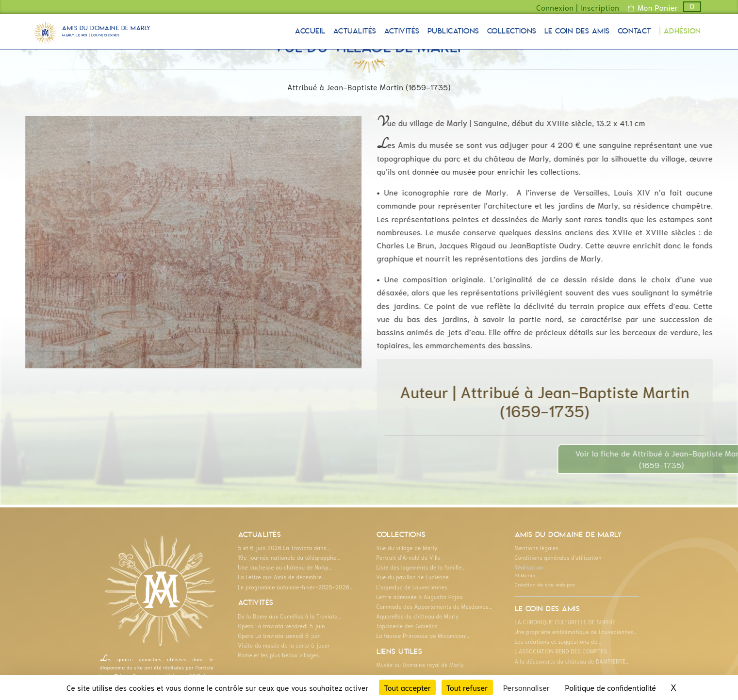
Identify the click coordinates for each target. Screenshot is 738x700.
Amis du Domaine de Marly (107, 33)
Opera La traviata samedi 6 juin (280, 635)
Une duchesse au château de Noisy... (286, 567)
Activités (402, 32)
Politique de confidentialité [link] (611, 687)
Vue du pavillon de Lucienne (413, 577)
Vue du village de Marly (407, 548)
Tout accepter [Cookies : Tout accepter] (407, 687)
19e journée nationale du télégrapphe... (289, 557)
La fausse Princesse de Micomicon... (423, 635)
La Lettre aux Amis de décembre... (282, 577)
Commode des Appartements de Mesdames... (435, 606)
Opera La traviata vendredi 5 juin (282, 626)
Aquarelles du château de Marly (418, 616)
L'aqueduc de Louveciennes (412, 587)
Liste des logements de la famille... (421, 567)
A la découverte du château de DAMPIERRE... (572, 661)
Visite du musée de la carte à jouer (284, 645)
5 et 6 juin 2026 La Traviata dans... (285, 548)
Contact (634, 32)
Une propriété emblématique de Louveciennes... (576, 632)
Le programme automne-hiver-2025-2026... (296, 587)
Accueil (310, 32)
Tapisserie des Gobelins (407, 626)
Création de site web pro (545, 584)
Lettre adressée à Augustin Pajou (420, 597)
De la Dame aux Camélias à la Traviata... (290, 616)
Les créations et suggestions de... (558, 641)
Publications (453, 32)
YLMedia (525, 575)
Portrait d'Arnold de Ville (409, 557)
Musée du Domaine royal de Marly (420, 665)
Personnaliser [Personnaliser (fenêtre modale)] (526, 687)
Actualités (355, 32)
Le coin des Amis (577, 32)
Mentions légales (537, 548)
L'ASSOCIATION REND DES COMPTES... (563, 651)
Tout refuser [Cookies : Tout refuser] (467, 687)
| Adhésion (680, 32)
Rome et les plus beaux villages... (281, 655)
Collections (512, 32)
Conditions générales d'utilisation (558, 557)
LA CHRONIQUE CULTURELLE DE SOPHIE (565, 622)
